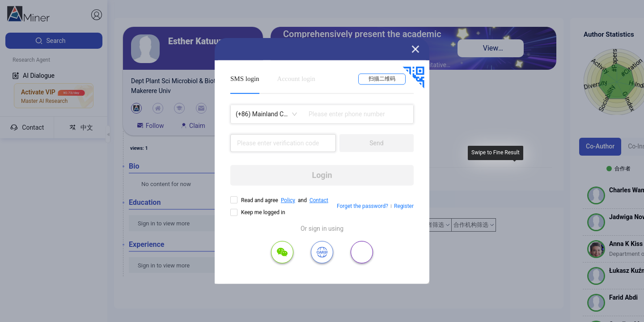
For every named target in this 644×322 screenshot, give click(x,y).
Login (322, 175)
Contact (319, 200)
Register (404, 206)
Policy (288, 200)
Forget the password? (362, 206)
